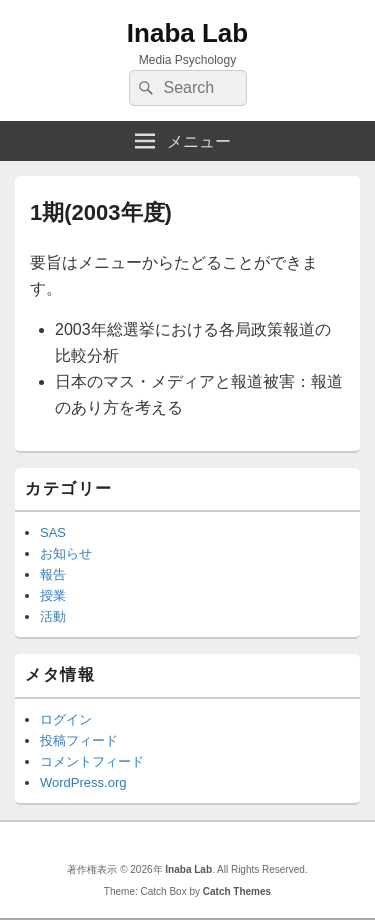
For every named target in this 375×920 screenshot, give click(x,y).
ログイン (66, 719)
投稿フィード (79, 740)
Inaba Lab (187, 33)
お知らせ (66, 553)
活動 (53, 616)
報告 (53, 574)
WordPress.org (83, 782)
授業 (53, 595)
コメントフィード (92, 761)
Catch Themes (237, 891)
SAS (53, 532)
